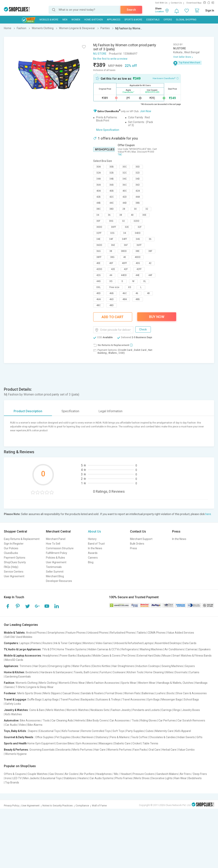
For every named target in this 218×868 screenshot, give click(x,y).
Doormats (181, 672)
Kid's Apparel (183, 731)
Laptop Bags (51, 699)
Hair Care (100, 750)
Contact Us (176, 3)
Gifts (200, 737)
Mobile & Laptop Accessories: (23, 656)
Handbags (201, 683)
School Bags (191, 699)
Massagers (106, 743)
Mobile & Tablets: (15, 633)
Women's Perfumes (119, 750)
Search (131, 10)
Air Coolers (72, 774)
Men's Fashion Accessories (103, 683)
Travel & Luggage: (15, 699)
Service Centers (14, 572)
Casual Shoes (71, 693)
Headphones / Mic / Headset (114, 774)
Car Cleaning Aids (62, 720)
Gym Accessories (87, 743)
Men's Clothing (48, 683)
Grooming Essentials (42, 750)
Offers (168, 20)
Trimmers (25, 666)
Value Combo (186, 750)
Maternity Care (164, 731)
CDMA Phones (157, 633)
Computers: (11, 643)
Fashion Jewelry (121, 710)
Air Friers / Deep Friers (193, 774)
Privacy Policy (11, 806)
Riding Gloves (149, 720)
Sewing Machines (172, 666)
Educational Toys (50, 731)
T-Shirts (20, 687)
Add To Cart (113, 317)
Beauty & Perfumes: (16, 750)
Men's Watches (55, 710)
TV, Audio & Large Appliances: (23, 649)
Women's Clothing (26, 683)
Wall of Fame (99, 806)
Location (160, 12)
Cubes (149, 731)
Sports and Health (15, 743)
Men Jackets (31, 778)
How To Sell (53, 544)
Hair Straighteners (123, 666)
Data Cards (190, 643)
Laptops (24, 643)
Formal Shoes (114, 693)
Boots (171, 693)
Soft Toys (118, 731)
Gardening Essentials (18, 677)
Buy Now (157, 317)
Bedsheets (32, 672)
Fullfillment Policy (57, 553)
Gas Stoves (56, 774)
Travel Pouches (70, 699)
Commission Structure (60, 548)
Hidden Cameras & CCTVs (104, 649)
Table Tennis (150, 743)
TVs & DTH (49, 649)
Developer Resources (59, 581)
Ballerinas (148, 693)
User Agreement (14, 576)
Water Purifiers (81, 666)
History (92, 539)
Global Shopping (186, 20)
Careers (93, 558)
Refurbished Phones (123, 633)
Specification (70, 411)
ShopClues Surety (15, 562)
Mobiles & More (49, 20)
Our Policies (11, 548)
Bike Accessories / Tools (35, 720)
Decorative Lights (162, 778)
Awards (93, 553)
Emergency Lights (59, 666)
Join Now (146, 111)
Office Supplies (44, 737)
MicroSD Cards (14, 660)
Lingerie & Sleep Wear (40, 687)
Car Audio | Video (15, 725)
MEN (65, 20)
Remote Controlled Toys (96, 731)
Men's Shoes (142, 778)
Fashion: (9, 683)
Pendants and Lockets (146, 710)
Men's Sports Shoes (29, 693)
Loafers (160, 693)
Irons (8, 778)
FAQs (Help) (11, 567)
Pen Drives (129, 656)
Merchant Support (141, 539)
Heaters (83, 778)
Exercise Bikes (65, 743)
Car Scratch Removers (191, 720)
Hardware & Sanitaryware (56, 672)
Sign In (210, 10)
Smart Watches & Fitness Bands (192, 656)
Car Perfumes (167, 720)
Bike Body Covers (97, 720)
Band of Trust (96, 544)
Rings (177, 710)
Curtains (194, 672)
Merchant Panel (56, 539)
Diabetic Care (122, 743)
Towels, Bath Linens (86, 672)
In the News (95, 548)
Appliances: (11, 666)
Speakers (205, 649)
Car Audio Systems (102, 778)
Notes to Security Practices (58, 806)
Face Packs (140, 750)
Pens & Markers (120, 737)
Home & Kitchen (94, 20)
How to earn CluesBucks (166, 78)
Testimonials (54, 567)
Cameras (192, 649)
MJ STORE (100, 54)
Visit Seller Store (182, 57)
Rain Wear (180, 778)
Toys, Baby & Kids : (16, 731)
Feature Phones (76, 633)
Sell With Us (161, 3)
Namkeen (88, 737)
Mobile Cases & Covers (107, 656)
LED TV (17, 778)
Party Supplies (135, 731)
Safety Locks (13, 704)
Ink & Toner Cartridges (68, 643)
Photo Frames (124, 778)
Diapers (33, 731)
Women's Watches (78, 710)
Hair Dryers (40, 666)
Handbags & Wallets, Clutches (175, 683)
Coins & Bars (37, 710)
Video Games (104, 643)
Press (134, 548)
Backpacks (84, 656)
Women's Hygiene (16, 754)
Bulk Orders (137, 544)
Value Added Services (181, 633)
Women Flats (132, 693)
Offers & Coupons (15, 774)
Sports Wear (129, 683)
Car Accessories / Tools (124, 720)
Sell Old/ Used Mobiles (19, 637)
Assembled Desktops (168, 643)
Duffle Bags (34, 699)
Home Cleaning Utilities (159, 672)
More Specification (108, 130)
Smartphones (56, 633)
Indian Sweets (186, 737)
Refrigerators (130, 649)
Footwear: (10, 693)
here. (208, 514)
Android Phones (36, 633)
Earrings (167, 710)
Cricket (137, 743)
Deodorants (63, 750)
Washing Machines (151, 649)
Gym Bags (153, 699)
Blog (91, 562)
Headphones (50, 656)
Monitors (88, 643)
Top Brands (12, 782)
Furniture (105, 672)
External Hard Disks (149, 656)
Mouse (167, 656)
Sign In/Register (14, 544)
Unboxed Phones (98, 633)
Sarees (9, 687)
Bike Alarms (35, 725)
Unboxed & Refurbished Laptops (133, 643)
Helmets (80, 720)
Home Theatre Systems (72, 649)
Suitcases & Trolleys (108, 699)
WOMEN (76, 20)
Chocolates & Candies (162, 737)
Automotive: (12, 720)
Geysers (190, 666)
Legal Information (110, 411)
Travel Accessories (134, 699)
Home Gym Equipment (41, 743)
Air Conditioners (174, 649)
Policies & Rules (55, 558)
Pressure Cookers (144, 774)
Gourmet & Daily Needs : (19, 737)
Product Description (28, 411)
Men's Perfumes (82, 750)
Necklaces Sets (100, 710)
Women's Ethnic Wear (72, 683)
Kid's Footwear (71, 731)
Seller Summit (55, 572)
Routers (47, 643)
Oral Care (154, 750)
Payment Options (15, 558)
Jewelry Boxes (191, 710)
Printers (36, 643)
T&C (120, 155)
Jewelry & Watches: (16, 710)
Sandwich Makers (167, 774)
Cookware (119, 672)
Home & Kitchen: (14, 672)
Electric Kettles (101, 666)
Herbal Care (169, 750)
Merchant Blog (55, 576)
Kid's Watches (13, 714)
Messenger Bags (172, 699)
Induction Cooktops (148, 666)
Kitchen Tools (135, 672)
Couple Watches (38, 774)
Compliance (82, 806)
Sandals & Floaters (92, 693)
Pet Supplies (63, 737)
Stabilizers (70, 778)
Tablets (141, 633)
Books (76, 737)
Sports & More (133, 20)
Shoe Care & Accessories (191, 693)
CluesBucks (11, 553)
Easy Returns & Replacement (22, 539)
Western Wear (147, 683)
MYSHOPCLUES (105, 149)
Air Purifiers (87, 774)
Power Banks (68, 656)
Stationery (102, 737)
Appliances (114, 20)
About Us (94, 531)
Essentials (153, 20)
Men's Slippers (52, 693)
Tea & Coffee (139, 737)
